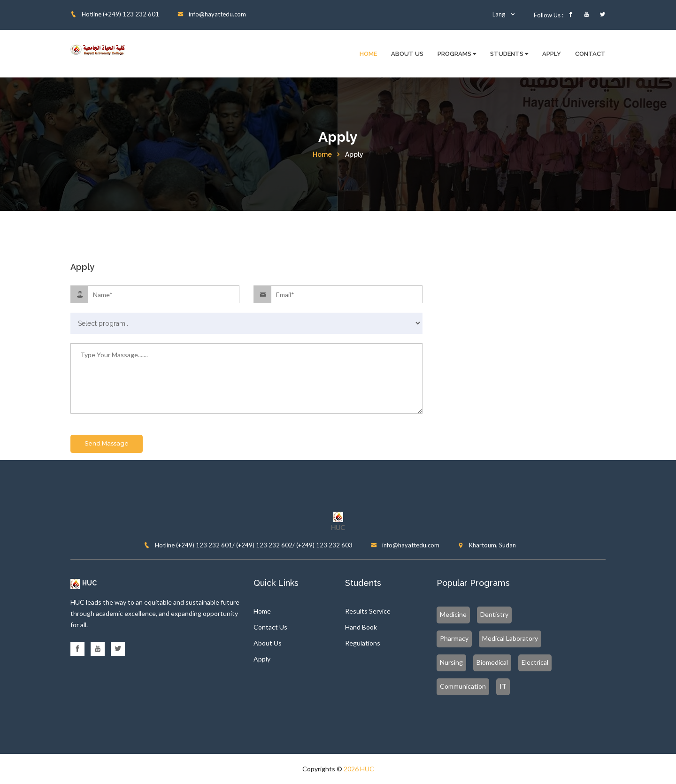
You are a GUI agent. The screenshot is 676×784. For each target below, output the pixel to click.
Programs (457, 54)
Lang (504, 14)
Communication (463, 686)
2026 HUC (359, 769)
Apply (552, 54)
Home (368, 54)
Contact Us (270, 627)
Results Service (368, 611)
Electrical (535, 662)
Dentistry (494, 614)
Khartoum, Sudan (487, 545)
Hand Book (361, 627)
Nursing (451, 662)
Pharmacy (454, 638)
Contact (590, 54)
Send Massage (107, 443)
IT (503, 686)
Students (509, 54)
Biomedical (492, 662)
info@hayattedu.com (212, 14)
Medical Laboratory (510, 638)
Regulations (363, 643)
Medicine (453, 614)
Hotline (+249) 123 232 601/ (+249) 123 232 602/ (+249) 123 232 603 (248, 545)
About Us (407, 54)
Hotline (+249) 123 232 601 (115, 14)
